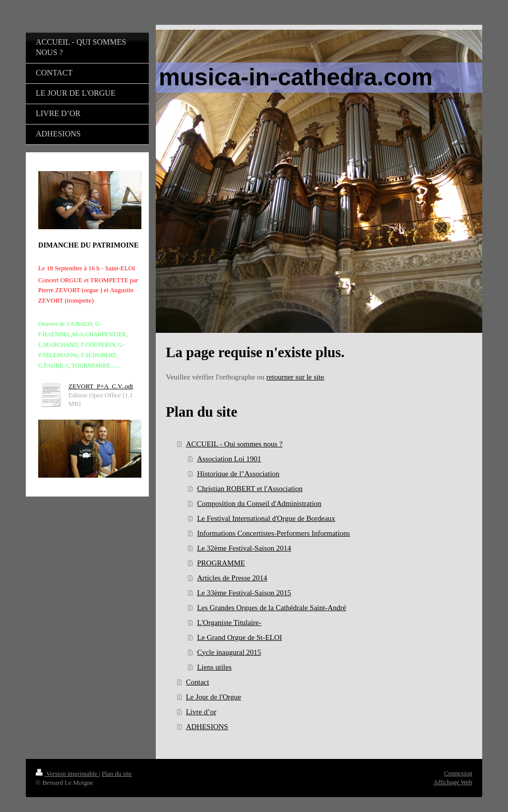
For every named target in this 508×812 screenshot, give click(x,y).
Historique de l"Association (238, 474)
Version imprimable (67, 774)
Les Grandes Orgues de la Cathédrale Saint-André (271, 608)
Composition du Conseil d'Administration (259, 503)
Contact (198, 682)
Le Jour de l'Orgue (214, 697)
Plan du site (117, 774)
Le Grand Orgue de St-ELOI (239, 637)
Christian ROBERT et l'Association (250, 489)
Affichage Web (453, 782)
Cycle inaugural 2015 (229, 652)
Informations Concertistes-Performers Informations (273, 533)
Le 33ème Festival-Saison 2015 (244, 593)
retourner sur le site (295, 377)
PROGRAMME (221, 563)
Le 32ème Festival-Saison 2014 (244, 548)
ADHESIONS (207, 727)
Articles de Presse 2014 (232, 578)
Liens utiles (214, 667)
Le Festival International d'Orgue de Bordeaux (266, 518)
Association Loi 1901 (229, 459)
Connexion (458, 773)
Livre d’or (201, 712)
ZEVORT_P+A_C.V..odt (101, 386)
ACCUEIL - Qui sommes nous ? (234, 444)
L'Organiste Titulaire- (229, 623)
